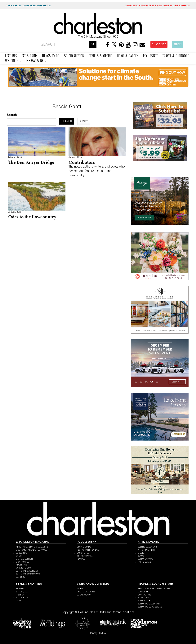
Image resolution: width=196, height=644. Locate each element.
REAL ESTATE (150, 55)
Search (12, 115)
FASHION (20, 595)
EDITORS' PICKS (145, 559)
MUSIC (141, 553)
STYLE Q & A (22, 592)
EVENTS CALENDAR (147, 547)
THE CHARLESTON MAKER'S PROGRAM (29, 5)
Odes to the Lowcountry (32, 217)
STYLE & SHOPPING (100, 55)
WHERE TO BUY (23, 568)
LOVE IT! (20, 601)
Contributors (82, 162)
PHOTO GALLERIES (86, 592)
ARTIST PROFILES (146, 550)
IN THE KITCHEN (85, 556)
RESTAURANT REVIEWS (88, 550)
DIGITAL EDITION (24, 559)
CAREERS (20, 577)
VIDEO (80, 589)
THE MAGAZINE (36, 60)
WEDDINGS (13, 60)
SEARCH (67, 121)
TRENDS (20, 589)
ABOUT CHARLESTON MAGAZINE (32, 547)
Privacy (94, 633)
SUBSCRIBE (159, 44)
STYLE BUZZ (22, 598)
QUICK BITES (83, 553)
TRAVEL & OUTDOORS (176, 55)
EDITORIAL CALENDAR (27, 571)
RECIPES (81, 559)
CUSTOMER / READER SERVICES (31, 550)
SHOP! (178, 44)
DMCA (102, 633)
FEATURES (11, 55)
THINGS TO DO (51, 55)
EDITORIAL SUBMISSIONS (28, 574)
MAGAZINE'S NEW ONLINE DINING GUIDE (157, 5)
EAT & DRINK (29, 55)
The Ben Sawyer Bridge (31, 162)
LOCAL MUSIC (84, 595)
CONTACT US (23, 562)
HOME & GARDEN (128, 55)
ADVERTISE (21, 565)
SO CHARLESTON (74, 55)
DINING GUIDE (84, 547)
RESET (84, 121)
